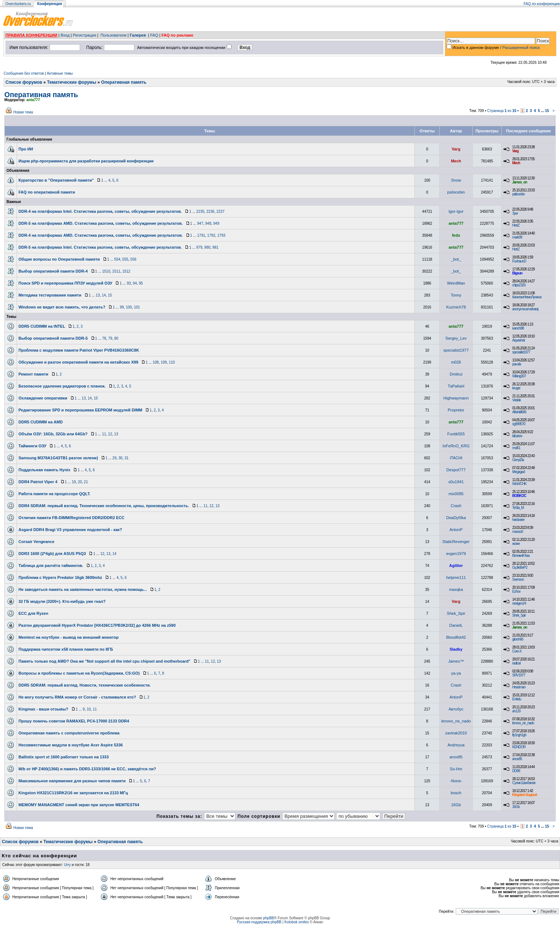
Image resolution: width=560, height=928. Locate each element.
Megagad (519, 472)
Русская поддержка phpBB (259, 922)
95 (141, 283)
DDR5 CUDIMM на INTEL (42, 326)
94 (135, 283)
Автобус (456, 709)
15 (547, 111)
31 (127, 458)
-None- (456, 781)
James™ (456, 661)
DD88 (516, 771)
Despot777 (456, 470)
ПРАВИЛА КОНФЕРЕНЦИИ (31, 35)
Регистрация (84, 35)
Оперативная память (124, 82)
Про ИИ (26, 149)
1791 (201, 235)
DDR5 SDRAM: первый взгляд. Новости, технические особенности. (85, 685)
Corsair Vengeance (36, 542)
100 (129, 307)
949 (216, 223)
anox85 (456, 757)
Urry (67, 865)
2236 (210, 212)
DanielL (456, 625)
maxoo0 (518, 532)
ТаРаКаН (456, 386)
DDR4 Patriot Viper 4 (38, 482)
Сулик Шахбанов (524, 783)
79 (110, 338)
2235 (200, 212)
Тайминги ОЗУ (32, 446)
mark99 (517, 237)
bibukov (517, 436)
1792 (211, 235)
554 (117, 259)
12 (110, 434)
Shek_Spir (456, 613)
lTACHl (456, 458)
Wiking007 (519, 376)
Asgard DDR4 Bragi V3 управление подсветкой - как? (70, 530)
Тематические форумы (72, 82)
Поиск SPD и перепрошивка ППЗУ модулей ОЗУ (65, 283)
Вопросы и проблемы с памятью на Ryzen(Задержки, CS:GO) (79, 673)
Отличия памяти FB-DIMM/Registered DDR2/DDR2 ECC (72, 518)
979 (199, 247)
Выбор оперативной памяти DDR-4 (53, 271)
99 (122, 307)
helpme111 (456, 577)
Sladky (456, 649)
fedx (456, 235)
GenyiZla (518, 460)
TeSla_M (518, 508)
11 (104, 434)
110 (172, 362)
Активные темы (60, 73)
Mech (456, 161)
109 (164, 362)
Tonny (456, 295)
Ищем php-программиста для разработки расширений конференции (86, 161)
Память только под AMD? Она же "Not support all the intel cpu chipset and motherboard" (105, 661)
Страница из (502, 111)
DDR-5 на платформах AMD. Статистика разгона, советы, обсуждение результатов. (101, 223)
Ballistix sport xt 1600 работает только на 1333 (64, 757)
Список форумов (24, 82)
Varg (456, 149)
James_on (520, 182)
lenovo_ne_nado (456, 721)
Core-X (517, 651)
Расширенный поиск (521, 47)
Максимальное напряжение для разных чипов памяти (72, 781)
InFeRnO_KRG (456, 446)
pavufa (517, 364)
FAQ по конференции (542, 4)
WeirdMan (456, 283)
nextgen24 (519, 603)
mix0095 (456, 494)
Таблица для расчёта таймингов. (51, 565)
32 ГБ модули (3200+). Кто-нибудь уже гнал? (62, 601)
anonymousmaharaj (525, 309)
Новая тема (23, 112)
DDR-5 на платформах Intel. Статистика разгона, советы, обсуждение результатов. (100, 247)
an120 (516, 711)
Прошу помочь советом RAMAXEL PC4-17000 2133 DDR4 (74, 721)
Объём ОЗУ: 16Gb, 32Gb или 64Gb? (53, 434)
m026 (456, 362)
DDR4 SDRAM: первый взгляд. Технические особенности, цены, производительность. (104, 506)
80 (116, 338)
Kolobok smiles (296, 922)
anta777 (33, 100)
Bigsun (517, 273)
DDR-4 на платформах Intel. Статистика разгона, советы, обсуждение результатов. (100, 211)
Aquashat (518, 340)
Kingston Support (525, 795)
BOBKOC (519, 496)
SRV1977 (519, 675)
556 (133, 259)
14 (104, 295)
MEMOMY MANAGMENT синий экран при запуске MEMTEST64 (79, 805)
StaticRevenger (456, 542)
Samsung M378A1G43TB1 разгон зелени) (58, 458)
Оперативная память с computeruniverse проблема (69, 733)
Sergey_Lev (456, 338)
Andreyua (456, 745)
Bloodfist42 (456, 637)
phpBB (268, 918)
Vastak (517, 400)
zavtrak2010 (456, 733)
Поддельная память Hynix (44, 470)
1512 (126, 271)
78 (104, 338)
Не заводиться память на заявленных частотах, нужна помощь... (83, 589)
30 (120, 458)
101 (137, 307)
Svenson (518, 579)
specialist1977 (456, 350)
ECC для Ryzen (33, 613)
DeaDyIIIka (456, 518)
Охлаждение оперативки (43, 398)
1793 (221, 235)
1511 (116, 271)
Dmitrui (456, 374)
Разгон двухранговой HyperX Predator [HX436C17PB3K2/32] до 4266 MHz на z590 (97, 625)
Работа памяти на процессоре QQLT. (55, 494)
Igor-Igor (456, 211)
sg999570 (519, 424)
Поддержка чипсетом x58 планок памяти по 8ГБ (66, 649)
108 (156, 362)
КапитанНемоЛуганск (527, 297)
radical (516, 663)
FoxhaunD (519, 261)
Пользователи (113, 35)
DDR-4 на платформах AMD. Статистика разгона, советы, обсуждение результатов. (101, 235)
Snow (456, 180)
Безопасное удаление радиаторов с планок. (62, 386)
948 (208, 223)
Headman (519, 687)
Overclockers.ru (18, 4)
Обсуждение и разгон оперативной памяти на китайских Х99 (78, 362)
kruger (516, 388)
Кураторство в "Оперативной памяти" (56, 180)
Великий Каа (521, 556)
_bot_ (456, 259)
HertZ (516, 225)
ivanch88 (518, 328)
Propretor (456, 410)
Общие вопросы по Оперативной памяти (59, 259)
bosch (456, 793)
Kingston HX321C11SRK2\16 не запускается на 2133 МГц (73, 793)
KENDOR (519, 747)
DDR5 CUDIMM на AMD (41, 422)
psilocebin (456, 192)
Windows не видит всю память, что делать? (62, 307)
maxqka (456, 589)
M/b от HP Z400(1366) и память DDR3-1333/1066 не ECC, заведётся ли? (87, 769)
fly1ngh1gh (519, 735)
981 (215, 247)
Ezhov (516, 591)
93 (129, 283)
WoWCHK (519, 484)
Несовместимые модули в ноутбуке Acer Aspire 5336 (71, 745)
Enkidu (517, 699)
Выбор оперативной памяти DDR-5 (53, 338)
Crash (456, 506)
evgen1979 (456, 554)
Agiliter (456, 565)
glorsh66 (518, 639)
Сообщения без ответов (24, 73)
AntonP (456, 530)
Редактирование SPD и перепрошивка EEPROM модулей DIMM (80, 410)
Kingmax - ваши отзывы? (43, 709)
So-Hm (456, 769)
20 (80, 482)
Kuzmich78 (456, 307)
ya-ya (456, 673)
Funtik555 (456, 434)
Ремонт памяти (33, 374)
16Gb (456, 805)
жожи (516, 544)
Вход (65, 35)
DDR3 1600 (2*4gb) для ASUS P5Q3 (52, 554)
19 (74, 482)
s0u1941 (456, 482)
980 (207, 247)
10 (89, 709)
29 (114, 458)
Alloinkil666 (519, 412)
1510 (106, 271)
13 (98, 295)
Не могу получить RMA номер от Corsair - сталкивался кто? (77, 697)
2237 (220, 212)
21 (86, 482)
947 (200, 223)
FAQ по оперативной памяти (47, 192)
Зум (515, 213)
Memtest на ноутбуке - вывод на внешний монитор (68, 637)
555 (126, 259)
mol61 (516, 448)
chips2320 (519, 285)
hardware (518, 520)
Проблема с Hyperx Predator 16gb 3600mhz (60, 577)
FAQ (154, 35)
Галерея (138, 35)
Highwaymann (456, 398)
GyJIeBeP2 (520, 567)
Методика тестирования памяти (50, 295)
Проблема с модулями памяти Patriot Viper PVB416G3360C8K (79, 350)
